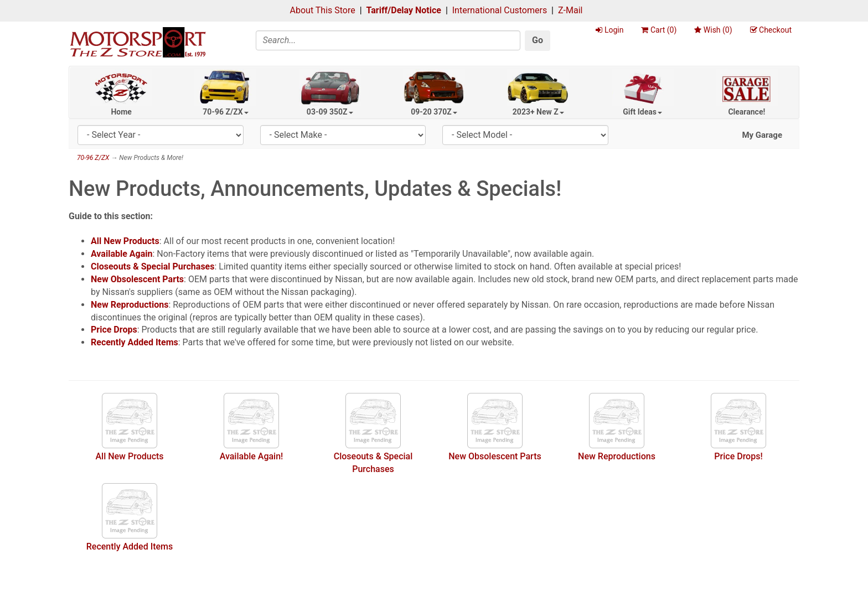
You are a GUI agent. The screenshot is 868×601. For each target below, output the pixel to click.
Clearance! (746, 112)
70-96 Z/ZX (225, 112)
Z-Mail (570, 10)
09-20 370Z (434, 112)
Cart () (659, 30)
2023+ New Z (538, 112)
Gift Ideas (642, 112)
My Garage (762, 135)
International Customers (500, 10)
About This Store (323, 10)
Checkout (771, 30)
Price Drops (114, 330)
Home (121, 112)
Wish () (713, 30)
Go (538, 40)
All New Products (125, 241)
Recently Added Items (135, 342)
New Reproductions (130, 305)
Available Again (122, 254)
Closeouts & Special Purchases (153, 266)
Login (609, 30)
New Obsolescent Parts (137, 279)
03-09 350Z (330, 112)
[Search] (388, 40)
